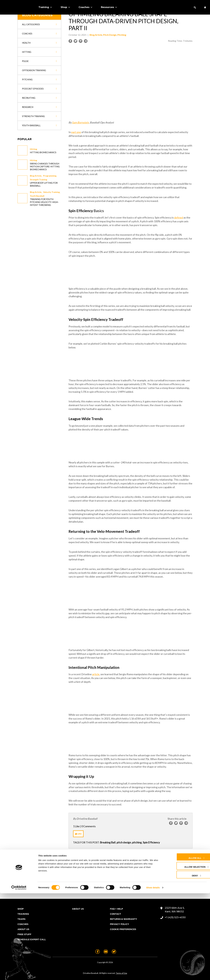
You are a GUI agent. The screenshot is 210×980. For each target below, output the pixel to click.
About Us (23, 929)
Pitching (122, 35)
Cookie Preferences (123, 929)
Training (45, 7)
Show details (153, 974)
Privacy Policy (120, 924)
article (96, 674)
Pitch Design (110, 35)
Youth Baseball (37, 196)
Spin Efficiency (151, 842)
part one (76, 132)
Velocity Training (51, 192)
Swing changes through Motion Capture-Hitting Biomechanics (45, 166)
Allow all (184, 945)
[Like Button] (78, 834)
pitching (137, 842)
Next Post (148, 855)
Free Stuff (24, 934)
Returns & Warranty (124, 919)
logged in (88, 882)
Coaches (86, 7)
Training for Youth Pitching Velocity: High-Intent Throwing (44, 202)
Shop (65, 7)
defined (179, 217)
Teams (21, 919)
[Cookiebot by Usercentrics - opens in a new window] (19, 974)
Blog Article (36, 176)
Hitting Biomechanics (43, 152)
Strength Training (38, 180)
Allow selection (184, 954)
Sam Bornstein (80, 122)
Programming (50, 176)
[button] (195, 7)
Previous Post (116, 855)
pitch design (124, 842)
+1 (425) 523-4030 (175, 917)
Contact (116, 914)
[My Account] (205, 7)
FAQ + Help (116, 909)
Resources (109, 7)
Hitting (33, 149)
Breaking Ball (108, 842)
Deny (184, 962)
